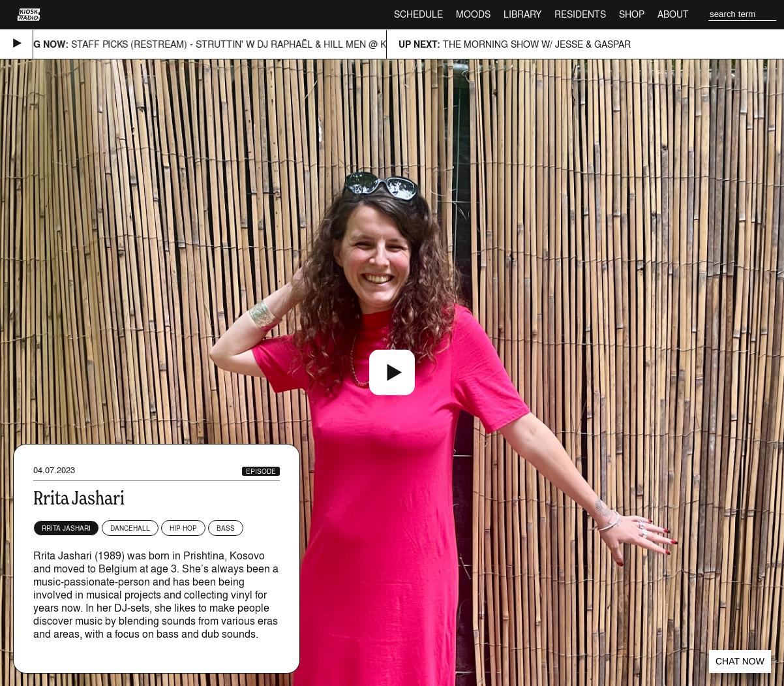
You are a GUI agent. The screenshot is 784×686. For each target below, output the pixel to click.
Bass (226, 528)
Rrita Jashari (66, 528)
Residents (580, 14)
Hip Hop (183, 528)
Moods (473, 14)
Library (522, 14)
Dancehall (130, 528)
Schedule (418, 14)
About (673, 14)
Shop (632, 14)
